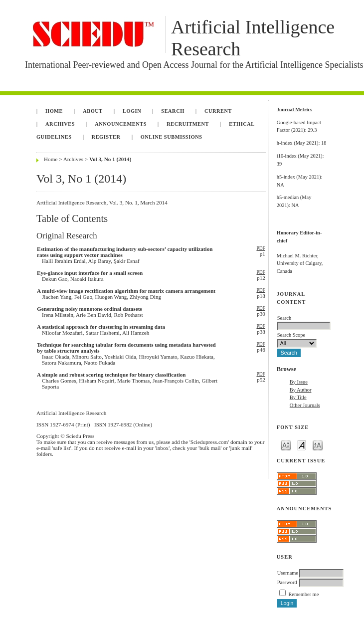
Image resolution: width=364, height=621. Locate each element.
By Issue (299, 382)
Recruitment (188, 124)
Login (132, 111)
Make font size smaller (286, 445)
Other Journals (305, 405)
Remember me (303, 594)
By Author (301, 390)
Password (287, 582)
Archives (60, 124)
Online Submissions (172, 137)
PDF (261, 248)
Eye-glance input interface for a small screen (90, 273)
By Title (298, 397)
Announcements (121, 124)
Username (288, 573)
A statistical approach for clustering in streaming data (101, 327)
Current (218, 111)
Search (173, 111)
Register (106, 137)
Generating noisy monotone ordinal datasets (90, 309)
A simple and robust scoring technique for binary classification (111, 375)
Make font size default (302, 445)
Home (54, 111)
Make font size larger (318, 445)
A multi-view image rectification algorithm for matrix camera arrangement (126, 291)
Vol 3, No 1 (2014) (110, 159)
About (93, 111)
